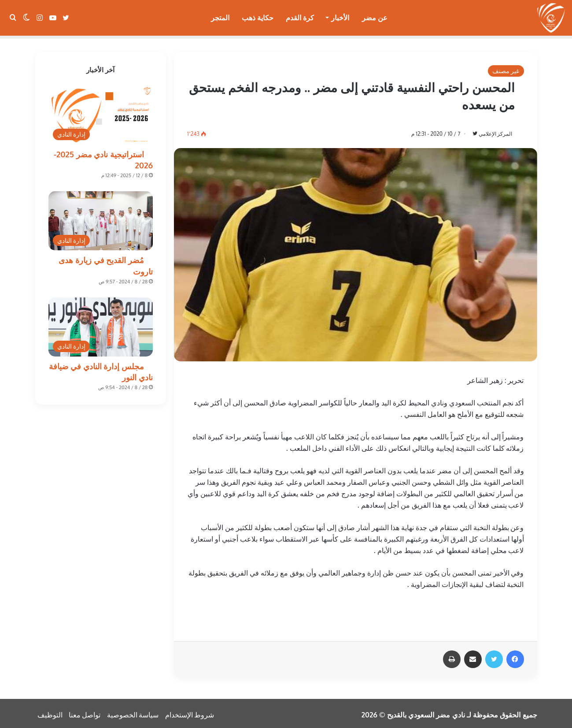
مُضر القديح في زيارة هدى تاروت (106, 262)
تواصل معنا (85, 712)
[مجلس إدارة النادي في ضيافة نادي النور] (101, 324)
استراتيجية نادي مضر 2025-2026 (103, 157)
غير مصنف (506, 68)
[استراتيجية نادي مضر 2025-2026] (101, 112)
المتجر (220, 18)
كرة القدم (300, 18)
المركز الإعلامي (491, 131)
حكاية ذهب (258, 18)
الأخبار (340, 18)
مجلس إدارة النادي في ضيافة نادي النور (101, 369)
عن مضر (375, 18)
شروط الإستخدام (190, 712)
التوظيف (50, 712)
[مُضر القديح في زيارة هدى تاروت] (101, 218)
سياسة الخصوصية (133, 712)
